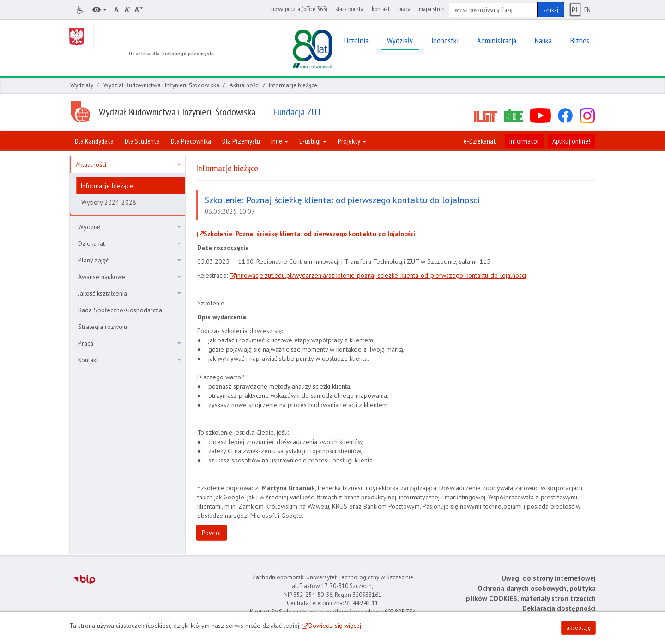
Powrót (212, 533)
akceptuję (578, 628)
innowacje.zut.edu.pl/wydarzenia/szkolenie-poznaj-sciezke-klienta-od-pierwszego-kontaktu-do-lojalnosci (381, 275)
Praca (130, 343)
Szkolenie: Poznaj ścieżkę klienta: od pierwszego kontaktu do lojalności (310, 234)
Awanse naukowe (130, 277)
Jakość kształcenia (130, 293)
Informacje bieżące (107, 186)
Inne (280, 141)
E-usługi (313, 141)
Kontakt (130, 360)
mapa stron (432, 9)
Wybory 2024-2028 (109, 202)
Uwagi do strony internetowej (549, 578)
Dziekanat (130, 243)
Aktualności (245, 85)
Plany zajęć (130, 260)
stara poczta (349, 9)
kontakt (381, 9)
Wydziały (82, 85)
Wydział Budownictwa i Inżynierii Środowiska (161, 85)
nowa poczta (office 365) (299, 9)
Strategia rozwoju (103, 327)
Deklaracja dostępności (559, 608)
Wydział (130, 227)
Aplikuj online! (571, 141)
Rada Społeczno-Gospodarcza (120, 310)
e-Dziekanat (480, 141)
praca (404, 9)
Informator (524, 141)
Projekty (352, 141)
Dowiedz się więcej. (336, 626)
